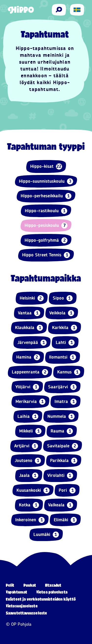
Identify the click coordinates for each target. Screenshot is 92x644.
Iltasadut (53, 585)
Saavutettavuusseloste (26, 613)
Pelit (10, 585)
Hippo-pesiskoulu (46, 226)
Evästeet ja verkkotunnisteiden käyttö (41, 599)
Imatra (66, 402)
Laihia (28, 417)
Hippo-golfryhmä (46, 240)
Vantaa (29, 313)
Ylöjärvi (27, 387)
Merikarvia (30, 402)
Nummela (61, 417)
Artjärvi (26, 446)
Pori (67, 490)
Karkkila (65, 328)
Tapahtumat (17, 592)
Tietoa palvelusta (52, 592)
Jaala (29, 476)
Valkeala (61, 505)
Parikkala (64, 461)
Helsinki (32, 298)
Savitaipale (63, 446)
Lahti (65, 343)
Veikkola (62, 313)
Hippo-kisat (46, 166)
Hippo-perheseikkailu (46, 196)
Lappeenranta (30, 372)
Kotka (29, 505)
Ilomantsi (63, 357)
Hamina (28, 357)
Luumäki (46, 535)
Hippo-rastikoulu (46, 211)
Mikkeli (30, 431)
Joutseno (28, 461)
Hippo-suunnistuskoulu (46, 181)
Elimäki (65, 520)
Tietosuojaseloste (22, 606)
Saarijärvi (62, 387)
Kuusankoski (33, 490)
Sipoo (63, 298)
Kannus (69, 372)
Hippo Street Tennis (46, 255)
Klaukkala (29, 328)
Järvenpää (32, 343)
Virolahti (60, 476)
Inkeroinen (30, 520)
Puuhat (30, 585)
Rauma (62, 431)
